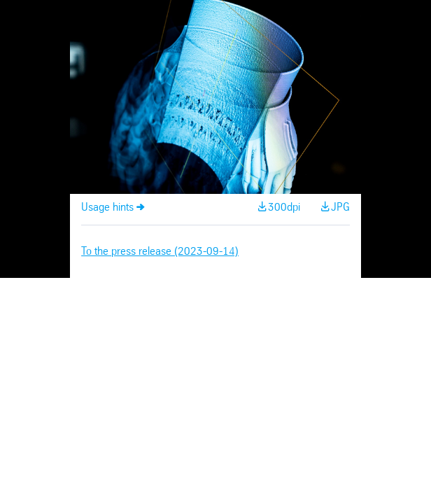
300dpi (284, 208)
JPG (340, 208)
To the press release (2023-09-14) (160, 252)
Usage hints (107, 208)
